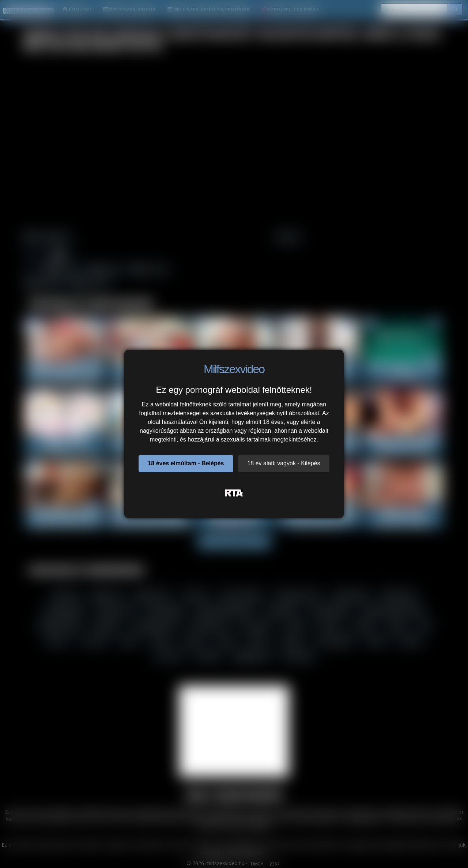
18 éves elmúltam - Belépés (186, 463)
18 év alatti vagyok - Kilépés (284, 463)
